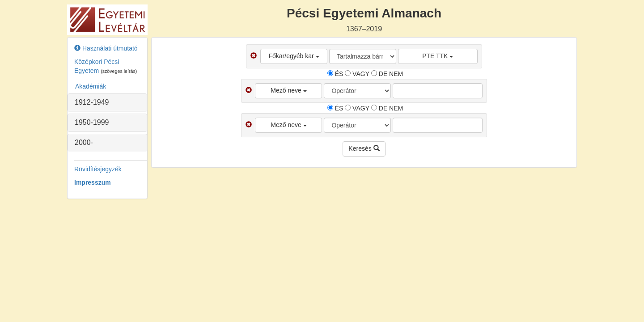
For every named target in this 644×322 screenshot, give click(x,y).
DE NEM (387, 74)
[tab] (107, 102)
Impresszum (93, 182)
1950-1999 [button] (92, 122)
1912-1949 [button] (92, 102)
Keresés (364, 148)
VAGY (357, 74)
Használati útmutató (106, 48)
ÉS (335, 74)
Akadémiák (91, 86)
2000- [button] (84, 142)
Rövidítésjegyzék (98, 169)
